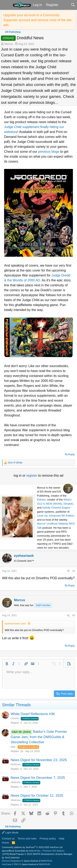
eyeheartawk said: (16, 624)
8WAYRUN (47, 861)
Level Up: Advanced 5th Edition (56, 516)
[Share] (68, 571)
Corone (15, 718)
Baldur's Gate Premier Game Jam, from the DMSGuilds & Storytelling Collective (39, 737)
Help (62, 839)
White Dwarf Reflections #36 (33, 714)
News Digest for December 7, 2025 (38, 778)
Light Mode (10, 833)
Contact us (8, 839)
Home (5, 843)
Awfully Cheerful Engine (56, 508)
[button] (6, 5)
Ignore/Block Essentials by (33, 851)
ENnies (41, 500)
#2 (74, 571)
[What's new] (65, 5)
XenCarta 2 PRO (10, 864)
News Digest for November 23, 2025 (39, 760)
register (32, 476)
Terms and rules (27, 839)
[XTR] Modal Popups (29, 854)
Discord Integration (11, 861)
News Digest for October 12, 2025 (37, 796)
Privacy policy (48, 839)
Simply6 (68, 504)
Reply (71, 454)
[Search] (73, 5)
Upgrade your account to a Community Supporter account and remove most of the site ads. (37, 20)
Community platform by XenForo (32, 847)
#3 (74, 615)
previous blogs (49, 152)
